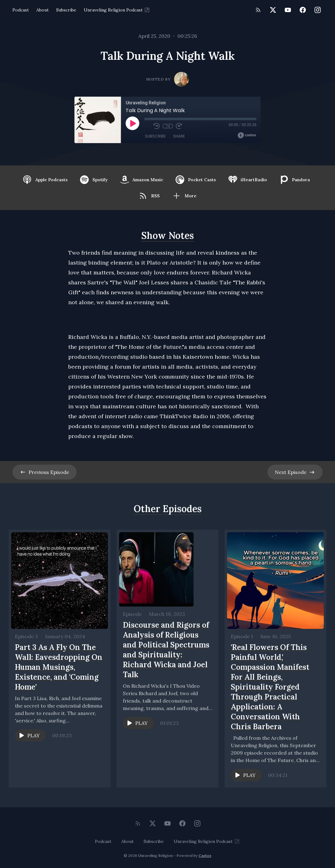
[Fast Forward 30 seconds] (179, 126)
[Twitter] (273, 10)
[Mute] (147, 126)
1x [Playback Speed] (168, 126)
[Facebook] (303, 10)
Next (295, 472)
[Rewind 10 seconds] (157, 126)
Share (179, 136)
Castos (205, 855)
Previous (45, 472)
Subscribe (66, 10)
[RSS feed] (258, 10)
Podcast (21, 10)
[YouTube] (288, 10)
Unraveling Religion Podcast (117, 10)
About (42, 10)
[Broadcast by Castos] (247, 135)
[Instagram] (318, 10)
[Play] (132, 123)
